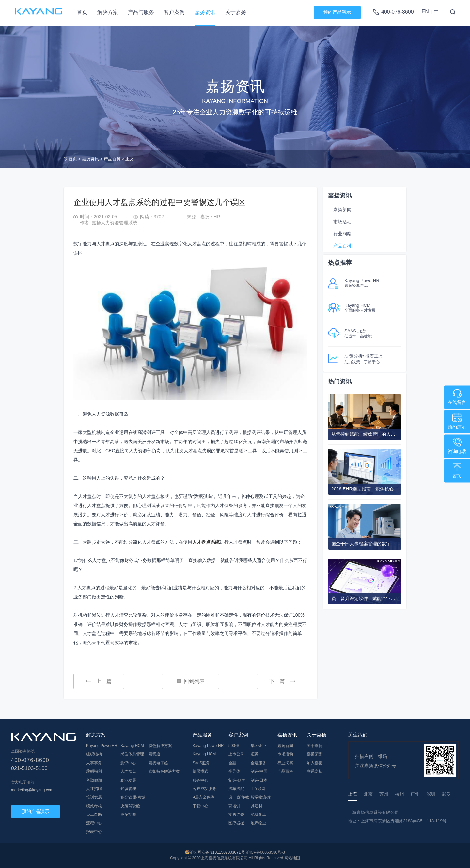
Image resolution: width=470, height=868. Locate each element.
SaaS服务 (201, 763)
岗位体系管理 (132, 754)
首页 (82, 12)
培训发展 (94, 797)
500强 (234, 746)
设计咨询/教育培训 (239, 801)
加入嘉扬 (315, 763)
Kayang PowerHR (102, 746)
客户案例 (174, 12)
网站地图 (292, 858)
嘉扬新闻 (342, 209)
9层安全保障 (204, 797)
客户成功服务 (204, 789)
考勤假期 (94, 780)
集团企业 (258, 746)
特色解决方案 (160, 746)
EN (425, 12)
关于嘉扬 (236, 12)
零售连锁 (236, 814)
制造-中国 (259, 771)
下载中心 (200, 806)
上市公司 (236, 754)
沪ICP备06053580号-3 (265, 852)
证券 (255, 754)
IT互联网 (258, 789)
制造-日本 (259, 780)
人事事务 (94, 763)
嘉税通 (154, 754)
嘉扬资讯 (205, 12)
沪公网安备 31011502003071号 (217, 852)
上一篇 (99, 681)
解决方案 (108, 12)
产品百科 (112, 159)
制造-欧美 (237, 780)
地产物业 (258, 823)
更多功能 (128, 814)
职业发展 (128, 780)
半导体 (234, 771)
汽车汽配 (236, 789)
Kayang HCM (132, 746)
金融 (232, 763)
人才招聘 (94, 789)
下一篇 (282, 681)
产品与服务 (141, 12)
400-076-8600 (398, 12)
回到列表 (191, 681)
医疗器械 (236, 823)
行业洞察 (342, 234)
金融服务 (258, 763)
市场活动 (342, 222)
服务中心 (200, 780)
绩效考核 (94, 806)
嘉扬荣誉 (315, 754)
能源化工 (258, 814)
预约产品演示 (337, 12)
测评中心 (128, 763)
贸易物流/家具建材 (261, 801)
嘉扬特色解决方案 (164, 771)
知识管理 (128, 789)
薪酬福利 (94, 771)
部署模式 (200, 771)
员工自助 (94, 814)
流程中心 (94, 823)
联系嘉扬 (315, 771)
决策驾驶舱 (130, 806)
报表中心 (94, 832)
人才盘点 (128, 771)
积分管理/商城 (133, 797)
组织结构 (94, 754)
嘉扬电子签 (158, 763)
